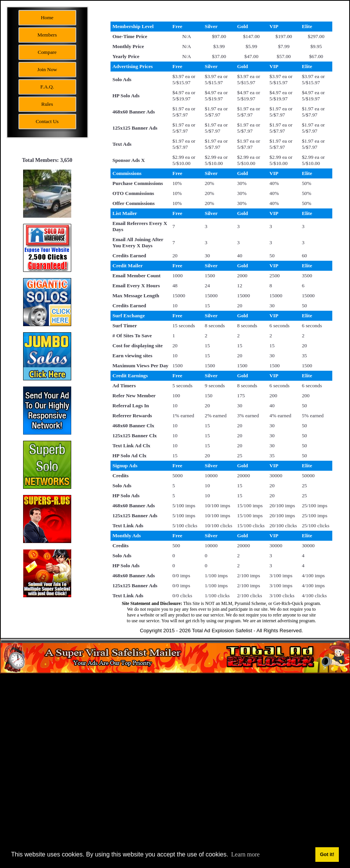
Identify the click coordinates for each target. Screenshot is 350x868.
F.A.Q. (47, 87)
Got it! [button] (327, 855)
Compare (47, 52)
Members (47, 35)
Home (47, 17)
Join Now (47, 69)
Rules (47, 104)
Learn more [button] (245, 854)
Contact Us (47, 121)
